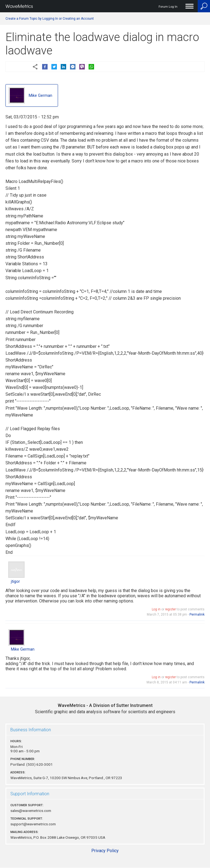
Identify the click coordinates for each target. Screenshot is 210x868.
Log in (156, 609)
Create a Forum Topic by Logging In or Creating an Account (50, 19)
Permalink (197, 614)
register (170, 609)
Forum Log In (168, 7)
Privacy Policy (105, 851)
